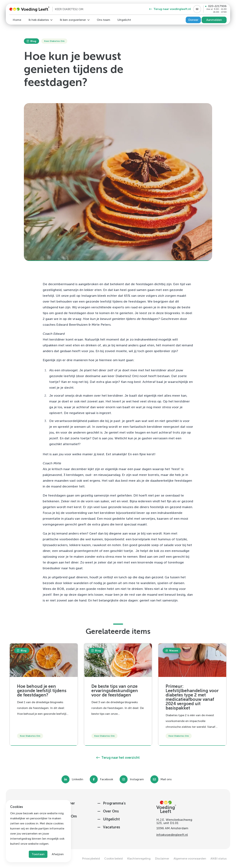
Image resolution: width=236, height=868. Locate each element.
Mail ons (166, 779)
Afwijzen (58, 854)
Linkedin (77, 779)
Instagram (137, 779)
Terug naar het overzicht (118, 758)
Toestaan (38, 854)
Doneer (193, 20)
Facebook (107, 779)
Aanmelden (214, 20)
